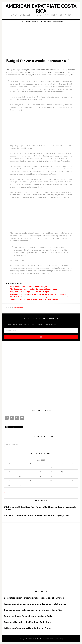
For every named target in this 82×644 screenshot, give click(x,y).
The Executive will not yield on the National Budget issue (34, 289)
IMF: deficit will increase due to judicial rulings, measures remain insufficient (41, 297)
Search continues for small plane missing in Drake (28, 616)
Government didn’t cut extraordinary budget (29, 287)
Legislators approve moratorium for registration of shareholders (36, 598)
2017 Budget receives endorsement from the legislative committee (38, 294)
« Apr (6, 493)
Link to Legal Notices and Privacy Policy (50, 639)
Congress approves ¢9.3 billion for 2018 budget (30, 292)
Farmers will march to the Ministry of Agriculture (27, 622)
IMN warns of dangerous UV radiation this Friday (27, 628)
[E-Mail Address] (41, 331)
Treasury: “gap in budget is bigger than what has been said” (35, 299)
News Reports (19, 308)
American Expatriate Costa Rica (41, 8)
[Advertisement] (41, 39)
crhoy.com (14, 278)
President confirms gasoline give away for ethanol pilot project (35, 604)
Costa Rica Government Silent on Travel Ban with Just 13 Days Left (36, 515)
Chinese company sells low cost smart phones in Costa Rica (33, 610)
